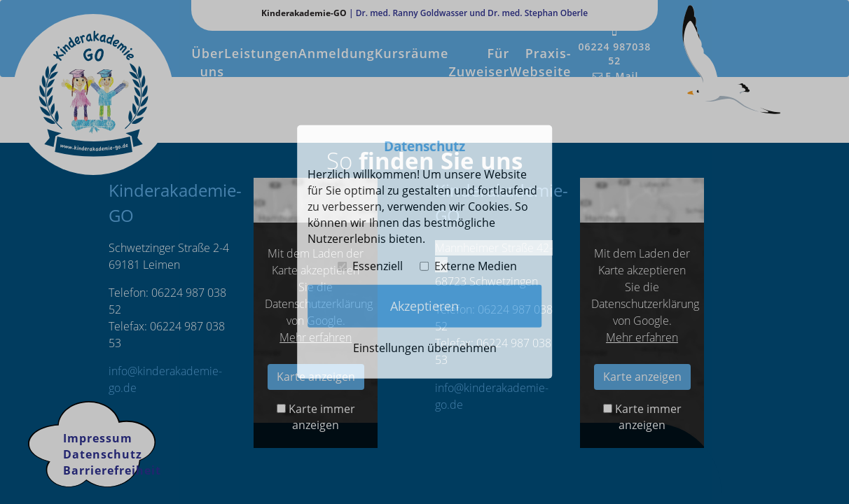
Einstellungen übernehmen (425, 348)
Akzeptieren (424, 306)
